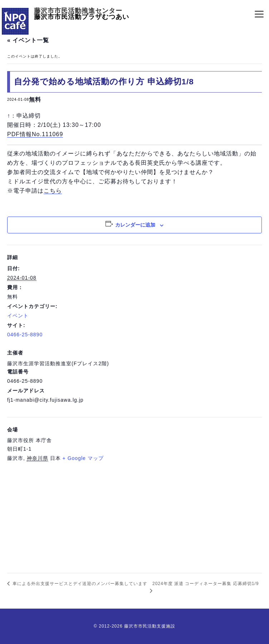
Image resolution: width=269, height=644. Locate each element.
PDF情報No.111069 (35, 134)
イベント (18, 316)
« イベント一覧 (28, 40)
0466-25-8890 (25, 335)
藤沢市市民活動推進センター (78, 11)
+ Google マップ (83, 458)
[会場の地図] (134, 516)
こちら (53, 191)
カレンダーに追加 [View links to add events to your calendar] (135, 225)
